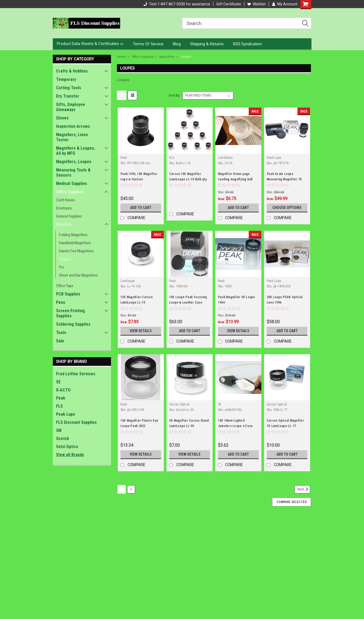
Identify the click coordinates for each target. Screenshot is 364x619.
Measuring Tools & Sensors (73, 173)
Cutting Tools (69, 88)
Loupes (65, 259)
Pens (61, 302)
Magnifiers (64, 224)
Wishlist (256, 4)
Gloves (62, 118)
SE (58, 382)
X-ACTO (63, 390)
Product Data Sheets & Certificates (90, 44)
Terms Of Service (148, 44)
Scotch (63, 439)
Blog (177, 44)
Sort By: (174, 95)
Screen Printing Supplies (70, 313)
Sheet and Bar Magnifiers (78, 275)
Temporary (66, 79)
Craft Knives (66, 200)
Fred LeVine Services (76, 374)
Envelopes (64, 208)
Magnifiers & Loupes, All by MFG (76, 151)
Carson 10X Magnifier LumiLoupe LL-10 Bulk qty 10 (188, 179)
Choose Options (287, 208)
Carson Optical (179, 404)
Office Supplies (70, 192)
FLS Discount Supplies (76, 422)
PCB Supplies (68, 294)
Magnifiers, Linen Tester (72, 137)
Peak (61, 398)
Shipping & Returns (207, 44)
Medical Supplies (72, 183)
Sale (60, 341)
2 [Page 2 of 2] (131, 489)
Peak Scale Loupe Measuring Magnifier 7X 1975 (284, 179)
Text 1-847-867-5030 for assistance (177, 4)
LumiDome (225, 158)
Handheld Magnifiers (75, 243)
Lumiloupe (128, 281)
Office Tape (65, 286)
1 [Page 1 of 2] (122, 489)
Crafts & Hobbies (72, 71)
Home (121, 57)
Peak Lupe (66, 414)
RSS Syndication (247, 44)
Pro (62, 267)
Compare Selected (292, 502)
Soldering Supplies (73, 324)
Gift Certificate (229, 4)
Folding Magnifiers (73, 235)
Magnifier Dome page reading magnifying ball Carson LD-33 (235, 179)
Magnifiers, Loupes (74, 162)
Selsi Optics (67, 447)
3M (59, 430)
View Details (141, 331)
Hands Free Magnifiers (76, 251)
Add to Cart (141, 208)
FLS (59, 406)
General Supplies (69, 216)
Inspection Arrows (73, 126)
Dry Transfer (68, 96)
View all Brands (70, 455)
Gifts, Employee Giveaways (71, 107)
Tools (61, 333)
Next (304, 489)
